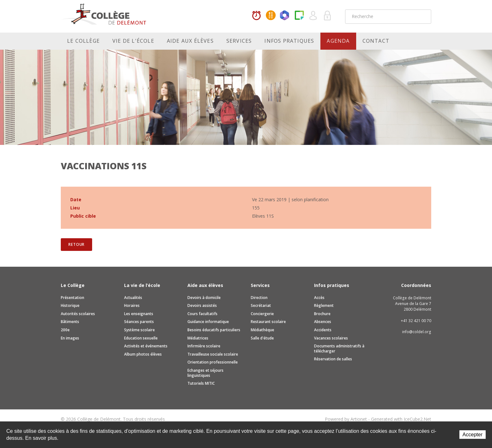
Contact (376, 41)
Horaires (256, 16)
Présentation (73, 298)
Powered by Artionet (346, 419)
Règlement (324, 305)
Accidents (323, 330)
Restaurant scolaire (268, 322)
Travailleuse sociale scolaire (213, 354)
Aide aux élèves (190, 41)
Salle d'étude (262, 338)
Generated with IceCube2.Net (401, 419)
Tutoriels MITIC (201, 383)
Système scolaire (139, 330)
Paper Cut (299, 16)
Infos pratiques (289, 41)
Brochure (322, 314)
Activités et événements (146, 346)
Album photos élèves (143, 354)
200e (65, 330)
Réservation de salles (333, 359)
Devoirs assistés (202, 305)
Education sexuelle (141, 338)
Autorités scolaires (78, 314)
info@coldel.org (417, 332)
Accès (319, 298)
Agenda (338, 41)
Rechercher (422, 16)
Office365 (285, 16)
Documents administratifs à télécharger (339, 348)
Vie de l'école (133, 41)
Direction (259, 298)
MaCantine (271, 16)
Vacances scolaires (331, 338)
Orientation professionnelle (213, 362)
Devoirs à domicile (204, 298)
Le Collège (83, 41)
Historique (70, 305)
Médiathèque (262, 330)
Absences (323, 322)
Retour (76, 244)
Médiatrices (198, 338)
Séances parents (139, 322)
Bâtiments (70, 322)
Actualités (133, 298)
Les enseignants (139, 314)
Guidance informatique (208, 322)
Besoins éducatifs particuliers (214, 330)
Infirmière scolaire (204, 346)
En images (70, 338)
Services (239, 41)
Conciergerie (262, 314)
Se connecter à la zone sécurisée (328, 16)
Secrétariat (261, 305)
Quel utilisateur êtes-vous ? (313, 16)
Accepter (473, 435)
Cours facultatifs (202, 314)
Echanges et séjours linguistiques (205, 373)
